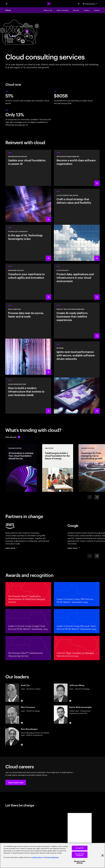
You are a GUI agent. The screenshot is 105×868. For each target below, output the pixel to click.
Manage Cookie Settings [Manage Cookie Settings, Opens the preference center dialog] (80, 862)
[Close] (103, 855)
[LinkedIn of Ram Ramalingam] (22, 745)
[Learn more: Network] (77, 377)
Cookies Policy (37, 857)
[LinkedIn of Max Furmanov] (22, 723)
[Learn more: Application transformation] (77, 168)
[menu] (7, 4)
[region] (52, 855)
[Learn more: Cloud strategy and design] (77, 225)
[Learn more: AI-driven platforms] (77, 321)
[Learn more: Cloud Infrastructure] (28, 396)
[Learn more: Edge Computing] (28, 339)
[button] (16, 782)
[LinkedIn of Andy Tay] (22, 701)
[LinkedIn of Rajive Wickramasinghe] (70, 723)
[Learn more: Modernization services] (28, 186)
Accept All (80, 848)
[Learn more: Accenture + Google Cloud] (74, 548)
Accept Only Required (80, 855)
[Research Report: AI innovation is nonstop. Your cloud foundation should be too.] (21, 468)
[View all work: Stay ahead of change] (13, 437)
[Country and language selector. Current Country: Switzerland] (90, 4)
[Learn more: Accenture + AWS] (12, 548)
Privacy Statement (52, 857)
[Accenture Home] (49, 4)
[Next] (97, 497)
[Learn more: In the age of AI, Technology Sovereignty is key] (28, 243)
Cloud (8, 10)
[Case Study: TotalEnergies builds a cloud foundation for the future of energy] (58, 468)
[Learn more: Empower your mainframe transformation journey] (28, 282)
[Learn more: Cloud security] (77, 282)
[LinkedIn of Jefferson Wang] (70, 701)
